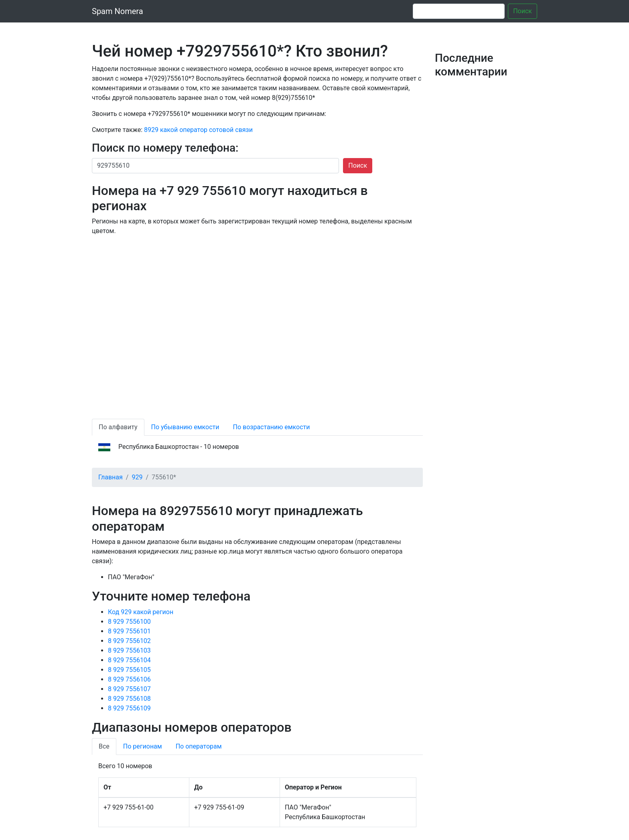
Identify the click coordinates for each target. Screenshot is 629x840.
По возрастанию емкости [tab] (271, 427)
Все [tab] (104, 746)
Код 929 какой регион (141, 612)
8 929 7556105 (129, 670)
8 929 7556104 (129, 660)
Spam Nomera (118, 11)
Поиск (522, 11)
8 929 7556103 (129, 650)
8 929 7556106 (129, 679)
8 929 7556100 (129, 622)
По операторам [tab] (199, 746)
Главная (111, 477)
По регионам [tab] (143, 746)
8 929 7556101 (129, 631)
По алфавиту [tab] (118, 427)
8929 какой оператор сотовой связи (198, 130)
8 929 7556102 (129, 641)
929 (137, 477)
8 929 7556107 (129, 689)
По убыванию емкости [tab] (185, 427)
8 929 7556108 (129, 699)
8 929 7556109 (129, 708)
